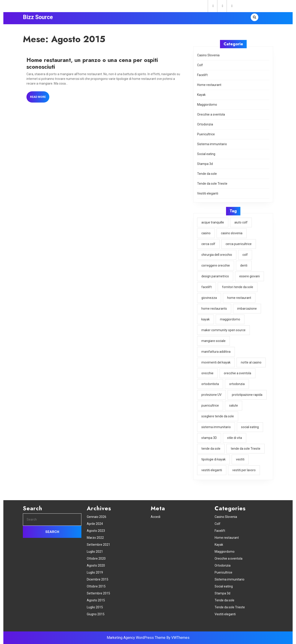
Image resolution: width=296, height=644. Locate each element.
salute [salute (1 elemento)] (234, 403)
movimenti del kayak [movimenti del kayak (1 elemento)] (216, 361)
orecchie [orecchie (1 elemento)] (208, 371)
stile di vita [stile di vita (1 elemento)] (234, 435)
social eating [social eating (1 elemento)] (250, 425)
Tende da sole (207, 175)
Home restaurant (210, 87)
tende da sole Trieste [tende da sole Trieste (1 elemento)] (245, 446)
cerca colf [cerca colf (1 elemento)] (209, 244)
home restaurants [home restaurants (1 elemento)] (214, 308)
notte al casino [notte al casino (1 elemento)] (251, 361)
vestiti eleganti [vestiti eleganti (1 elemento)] (212, 467)
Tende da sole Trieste (212, 184)
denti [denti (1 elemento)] (244, 265)
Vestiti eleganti (208, 194)
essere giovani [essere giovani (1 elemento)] (249, 276)
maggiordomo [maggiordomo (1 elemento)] (230, 318)
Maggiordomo (207, 106)
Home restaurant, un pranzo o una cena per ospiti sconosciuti (92, 64)
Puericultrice (206, 136)
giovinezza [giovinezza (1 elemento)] (209, 297)
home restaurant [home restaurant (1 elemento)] (239, 297)
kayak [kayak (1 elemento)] (206, 318)
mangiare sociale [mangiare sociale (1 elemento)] (214, 340)
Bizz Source (38, 17)
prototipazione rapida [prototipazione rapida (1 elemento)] (247, 393)
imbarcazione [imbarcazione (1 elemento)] (247, 308)
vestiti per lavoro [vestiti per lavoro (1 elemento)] (244, 467)
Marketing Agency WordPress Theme (136, 638)
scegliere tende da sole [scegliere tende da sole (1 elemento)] (218, 414)
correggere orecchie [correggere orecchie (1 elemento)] (216, 265)
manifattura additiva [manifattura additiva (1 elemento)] (216, 350)
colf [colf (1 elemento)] (245, 254)
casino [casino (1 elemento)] (206, 233)
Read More (40, 99)
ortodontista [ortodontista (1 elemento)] (210, 382)
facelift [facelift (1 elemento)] (207, 286)
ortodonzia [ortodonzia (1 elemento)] (237, 382)
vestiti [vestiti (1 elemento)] (240, 457)
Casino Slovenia (209, 57)
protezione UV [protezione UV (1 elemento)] (212, 393)
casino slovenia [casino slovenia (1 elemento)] (232, 233)
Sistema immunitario (212, 145)
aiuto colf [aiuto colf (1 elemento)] (241, 223)
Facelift (203, 77)
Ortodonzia (205, 126)
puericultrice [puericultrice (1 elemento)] (210, 403)
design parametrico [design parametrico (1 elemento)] (215, 276)
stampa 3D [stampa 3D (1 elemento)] (209, 435)
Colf (200, 67)
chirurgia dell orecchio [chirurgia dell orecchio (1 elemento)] (217, 254)
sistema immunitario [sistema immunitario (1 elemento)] (216, 425)
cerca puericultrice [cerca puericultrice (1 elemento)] (238, 244)
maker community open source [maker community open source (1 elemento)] (224, 329)
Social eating (207, 155)
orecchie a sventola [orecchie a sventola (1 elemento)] (238, 371)
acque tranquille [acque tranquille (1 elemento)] (213, 223)
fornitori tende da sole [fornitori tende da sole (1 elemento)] (238, 286)
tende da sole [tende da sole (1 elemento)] (211, 446)
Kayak (202, 96)
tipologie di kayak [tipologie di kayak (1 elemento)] (214, 457)
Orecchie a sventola (211, 116)
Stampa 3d (205, 165)
